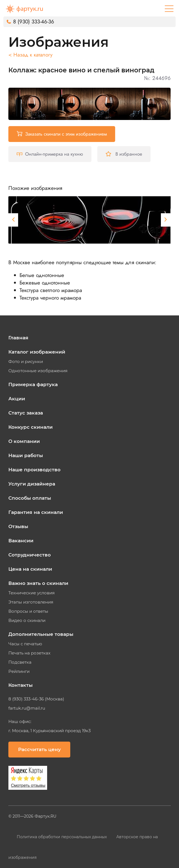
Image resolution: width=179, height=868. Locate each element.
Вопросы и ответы (28, 611)
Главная (18, 338)
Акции (17, 399)
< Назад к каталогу (30, 55)
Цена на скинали (30, 569)
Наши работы (26, 455)
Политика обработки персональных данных (62, 837)
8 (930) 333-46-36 (34, 22)
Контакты (20, 685)
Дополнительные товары (41, 634)
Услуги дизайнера (32, 484)
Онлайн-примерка (50, 154)
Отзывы (18, 526)
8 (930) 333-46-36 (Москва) (36, 699)
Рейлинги (19, 671)
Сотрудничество (30, 555)
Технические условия (32, 593)
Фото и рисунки (26, 362)
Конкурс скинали (31, 427)
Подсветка (20, 662)
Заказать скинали (62, 134)
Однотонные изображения (38, 371)
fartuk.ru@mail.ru (27, 708)
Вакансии (21, 541)
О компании (24, 441)
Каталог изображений (37, 352)
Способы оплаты (30, 498)
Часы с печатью (25, 644)
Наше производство (34, 470)
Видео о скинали (27, 621)
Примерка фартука (33, 384)
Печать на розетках (29, 653)
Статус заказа (26, 413)
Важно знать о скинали (38, 583)
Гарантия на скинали (36, 512)
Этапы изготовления (31, 602)
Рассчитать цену (39, 749)
